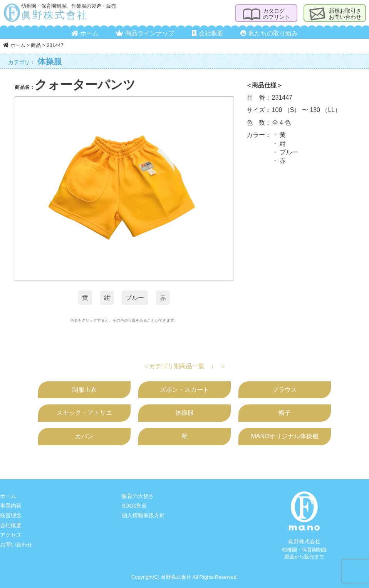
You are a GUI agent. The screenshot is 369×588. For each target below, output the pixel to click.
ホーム (85, 33)
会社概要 (207, 33)
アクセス (11, 535)
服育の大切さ (138, 496)
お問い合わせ (16, 545)
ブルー (135, 298)
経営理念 (11, 515)
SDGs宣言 (134, 506)
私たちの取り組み (269, 33)
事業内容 (11, 506)
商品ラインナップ (145, 33)
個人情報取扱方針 (143, 515)
